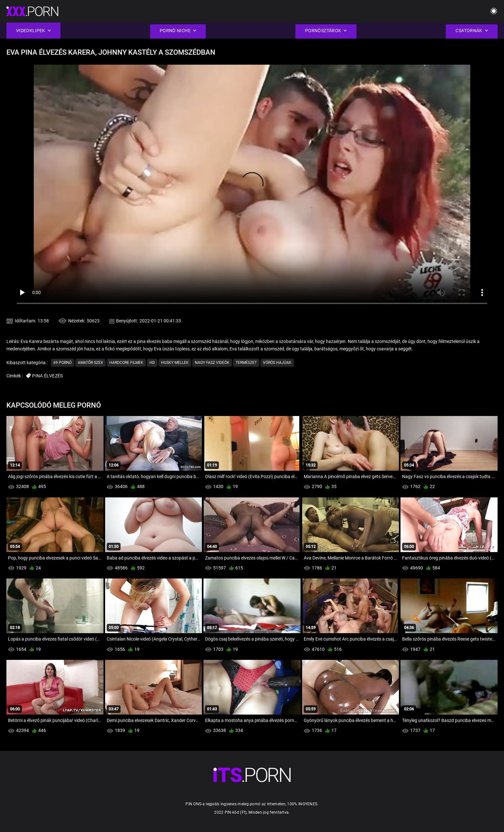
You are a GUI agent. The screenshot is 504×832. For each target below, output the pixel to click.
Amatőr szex (90, 363)
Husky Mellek (175, 363)
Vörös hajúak (277, 363)
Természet (246, 363)
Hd (152, 363)
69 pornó (63, 363)
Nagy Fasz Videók (212, 363)
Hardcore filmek (126, 363)
